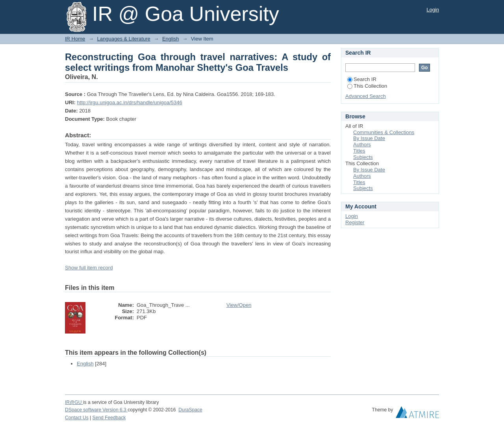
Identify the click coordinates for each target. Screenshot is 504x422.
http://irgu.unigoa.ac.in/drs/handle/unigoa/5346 (129, 102)
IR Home (75, 39)
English (171, 39)
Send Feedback (109, 418)
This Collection (367, 86)
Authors (362, 145)
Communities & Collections (384, 132)
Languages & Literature (124, 39)
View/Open (239, 305)
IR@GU (74, 402)
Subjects (363, 157)
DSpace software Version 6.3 (96, 410)
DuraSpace (190, 410)
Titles (359, 151)
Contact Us (77, 418)
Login (433, 10)
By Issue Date (369, 138)
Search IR (362, 79)
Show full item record (89, 268)
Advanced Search (366, 96)
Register (355, 222)
